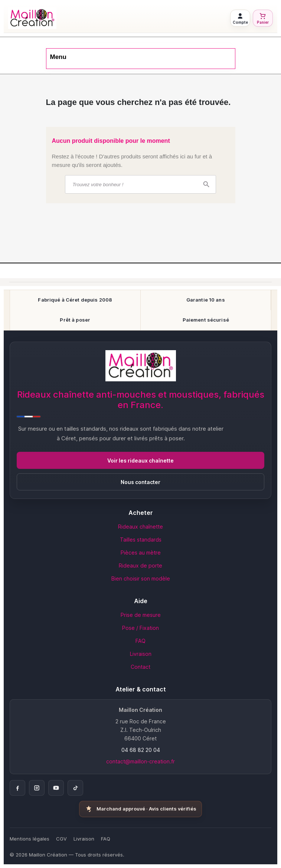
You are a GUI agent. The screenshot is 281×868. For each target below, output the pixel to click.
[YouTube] (56, 788)
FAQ (140, 641)
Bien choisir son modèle (141, 578)
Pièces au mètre (141, 553)
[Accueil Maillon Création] (141, 366)
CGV (61, 839)
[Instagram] (37, 788)
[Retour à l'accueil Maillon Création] (117, 18)
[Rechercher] (140, 184)
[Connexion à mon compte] (240, 18)
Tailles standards (141, 540)
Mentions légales (30, 839)
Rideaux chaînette (140, 527)
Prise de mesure (141, 615)
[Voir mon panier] (263, 18)
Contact (140, 667)
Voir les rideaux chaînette (140, 461)
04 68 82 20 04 (141, 750)
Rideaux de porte (140, 565)
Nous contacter (140, 482)
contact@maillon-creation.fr (140, 761)
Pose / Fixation (140, 628)
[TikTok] (75, 788)
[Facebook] (17, 788)
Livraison (141, 654)
